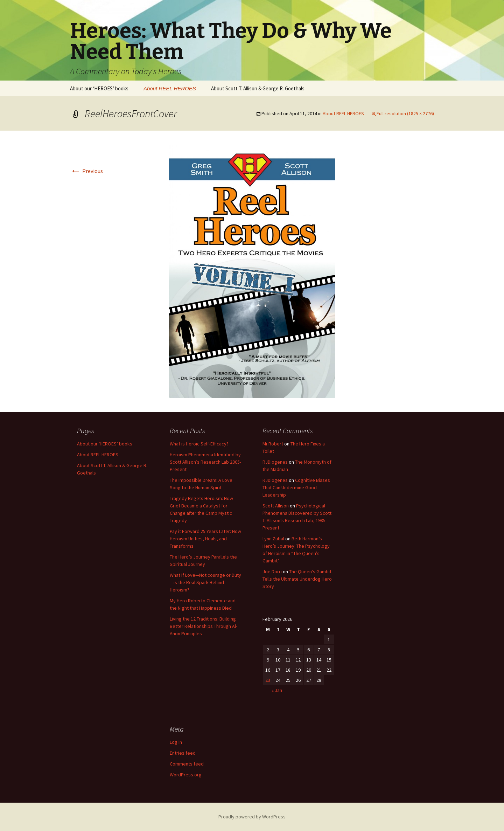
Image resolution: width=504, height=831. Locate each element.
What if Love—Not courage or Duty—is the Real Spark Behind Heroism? (205, 582)
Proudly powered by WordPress (252, 817)
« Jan (277, 690)
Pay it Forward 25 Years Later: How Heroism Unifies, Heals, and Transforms (205, 539)
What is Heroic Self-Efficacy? (199, 444)
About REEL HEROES (170, 88)
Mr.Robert (273, 444)
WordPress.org (186, 775)
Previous (86, 171)
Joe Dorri (272, 572)
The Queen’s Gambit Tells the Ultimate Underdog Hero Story (297, 579)
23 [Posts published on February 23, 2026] (268, 680)
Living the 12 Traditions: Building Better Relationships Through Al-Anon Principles (204, 626)
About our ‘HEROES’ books (99, 88)
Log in (176, 742)
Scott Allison (276, 506)
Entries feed (183, 753)
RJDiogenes (275, 462)
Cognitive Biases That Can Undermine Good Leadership (296, 487)
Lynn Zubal (273, 539)
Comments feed (187, 764)
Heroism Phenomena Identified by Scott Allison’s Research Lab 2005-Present (205, 462)
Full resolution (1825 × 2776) (405, 113)
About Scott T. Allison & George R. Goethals (258, 88)
